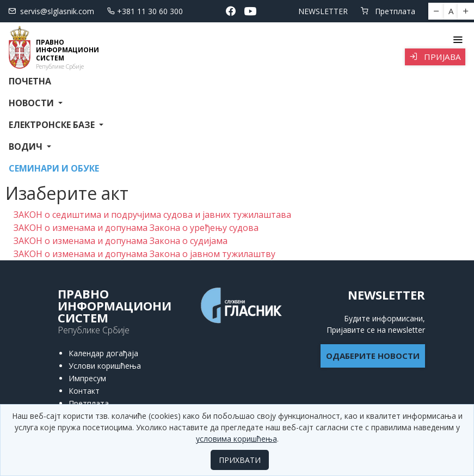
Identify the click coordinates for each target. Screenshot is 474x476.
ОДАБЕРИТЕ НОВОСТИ (373, 356)
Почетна (30, 81)
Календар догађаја (103, 353)
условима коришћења (236, 439)
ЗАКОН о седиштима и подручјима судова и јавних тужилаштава (152, 215)
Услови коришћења (105, 366)
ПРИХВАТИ (240, 460)
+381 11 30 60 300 (145, 11)
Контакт (84, 391)
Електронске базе (53, 125)
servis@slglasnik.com (51, 11)
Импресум (87, 378)
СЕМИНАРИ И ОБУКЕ (54, 168)
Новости (32, 103)
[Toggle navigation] (457, 40)
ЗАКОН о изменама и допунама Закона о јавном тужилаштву (144, 254)
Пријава (435, 57)
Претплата (388, 11)
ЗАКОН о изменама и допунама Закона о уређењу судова (136, 228)
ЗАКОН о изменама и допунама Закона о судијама (121, 241)
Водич (27, 147)
